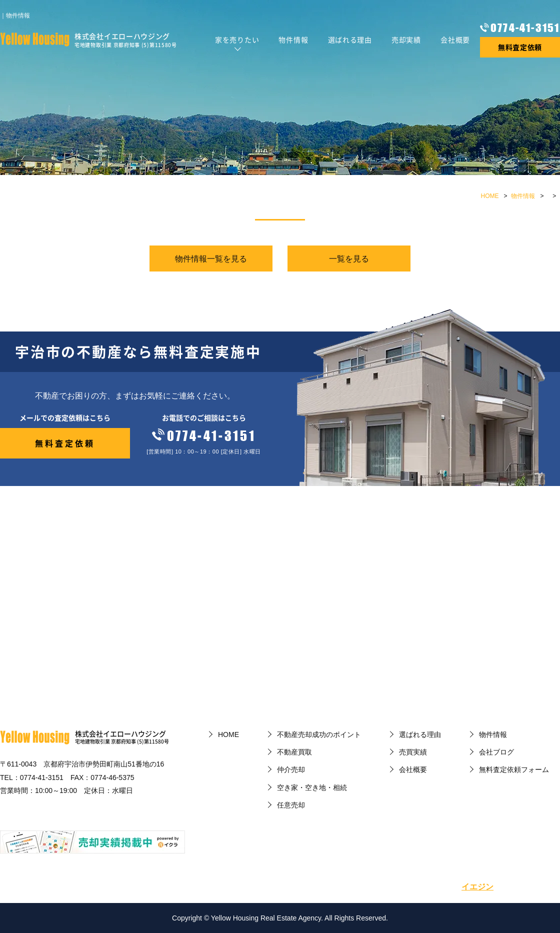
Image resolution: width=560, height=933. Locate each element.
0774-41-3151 (525, 28)
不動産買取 (294, 752)
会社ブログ (496, 752)
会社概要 (455, 39)
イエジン (477, 887)
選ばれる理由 (350, 39)
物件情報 (293, 39)
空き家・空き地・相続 (312, 787)
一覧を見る (349, 259)
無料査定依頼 (520, 47)
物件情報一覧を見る (211, 259)
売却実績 (406, 39)
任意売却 (291, 805)
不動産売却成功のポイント (319, 734)
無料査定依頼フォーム (514, 769)
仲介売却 (291, 769)
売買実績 (413, 752)
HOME (490, 196)
